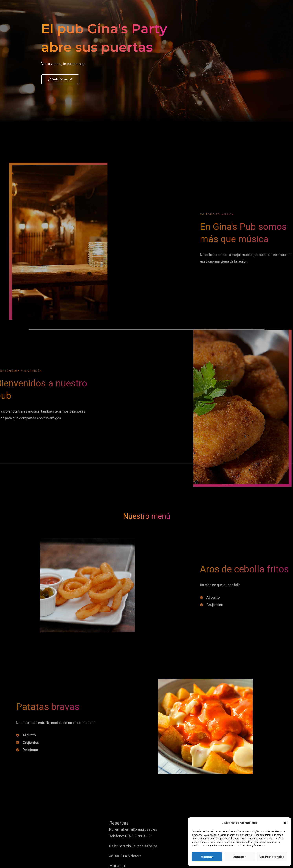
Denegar (239, 857)
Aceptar (207, 857)
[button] (285, 823)
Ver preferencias (272, 857)
